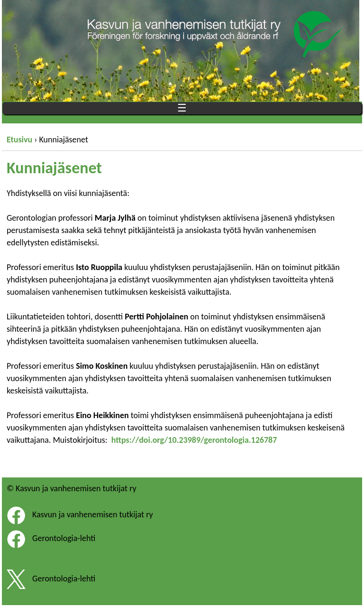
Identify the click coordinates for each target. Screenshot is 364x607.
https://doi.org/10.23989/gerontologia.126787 (194, 440)
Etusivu (19, 140)
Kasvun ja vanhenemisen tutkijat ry (93, 514)
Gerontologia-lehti (64, 538)
